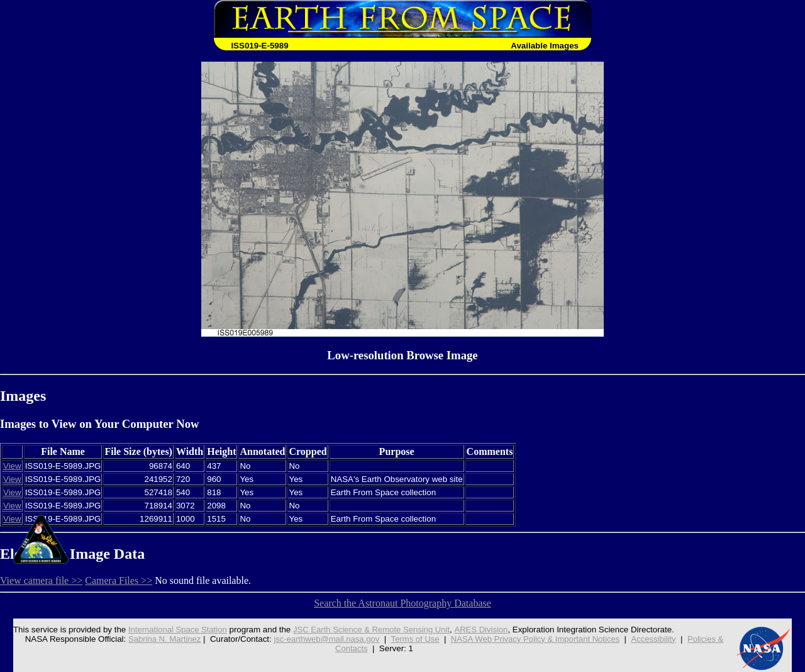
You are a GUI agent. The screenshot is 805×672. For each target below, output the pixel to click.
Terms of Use (415, 639)
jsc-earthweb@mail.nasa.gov (325, 639)
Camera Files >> (119, 580)
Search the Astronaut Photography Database (402, 603)
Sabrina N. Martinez (161, 639)
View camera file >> (41, 580)
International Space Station (174, 630)
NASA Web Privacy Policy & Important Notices (537, 639)
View (12, 466)
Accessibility (657, 639)
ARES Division (481, 630)
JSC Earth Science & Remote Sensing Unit (370, 630)
